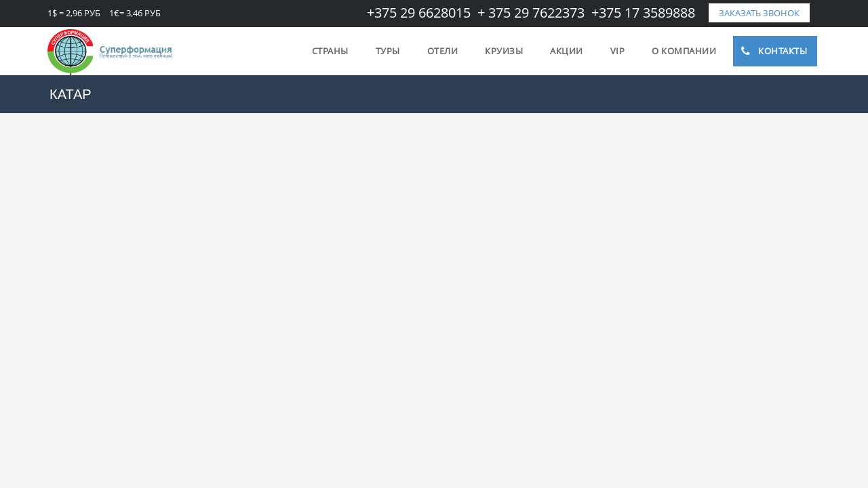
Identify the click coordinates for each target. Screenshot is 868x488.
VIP (618, 51)
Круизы (504, 51)
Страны (330, 51)
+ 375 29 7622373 (531, 13)
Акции (567, 51)
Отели (443, 51)
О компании (684, 51)
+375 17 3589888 (643, 13)
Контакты (774, 51)
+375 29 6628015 (419, 13)
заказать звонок (759, 13)
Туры (388, 51)
